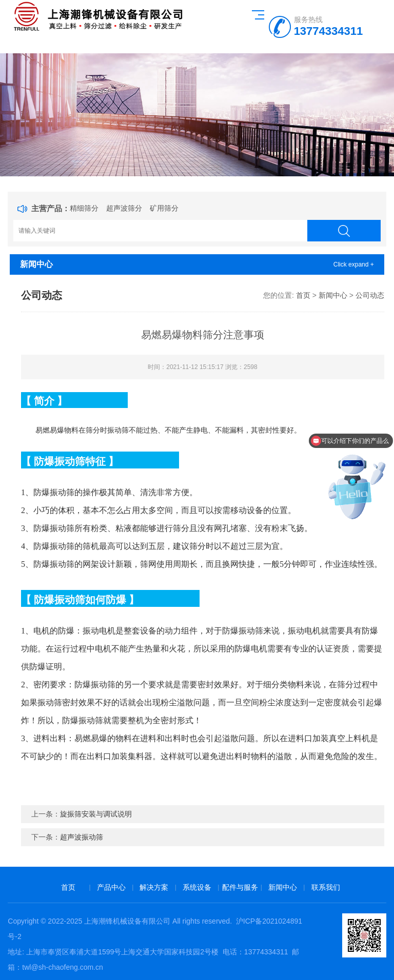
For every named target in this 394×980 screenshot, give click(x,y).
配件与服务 (240, 887)
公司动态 (370, 295)
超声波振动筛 (82, 837)
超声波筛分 (124, 208)
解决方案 (154, 887)
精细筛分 (84, 208)
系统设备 (197, 887)
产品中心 (111, 887)
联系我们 (326, 887)
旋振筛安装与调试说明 (96, 814)
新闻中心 (333, 295)
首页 (303, 295)
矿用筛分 (164, 208)
